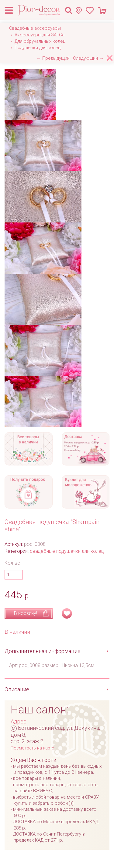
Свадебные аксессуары (35, 28)
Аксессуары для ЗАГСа (40, 35)
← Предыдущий (53, 58)
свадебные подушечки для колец (67, 551)
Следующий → (88, 58)
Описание (17, 689)
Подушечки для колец (38, 48)
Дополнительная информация (42, 651)
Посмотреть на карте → (35, 748)
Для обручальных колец (40, 41)
